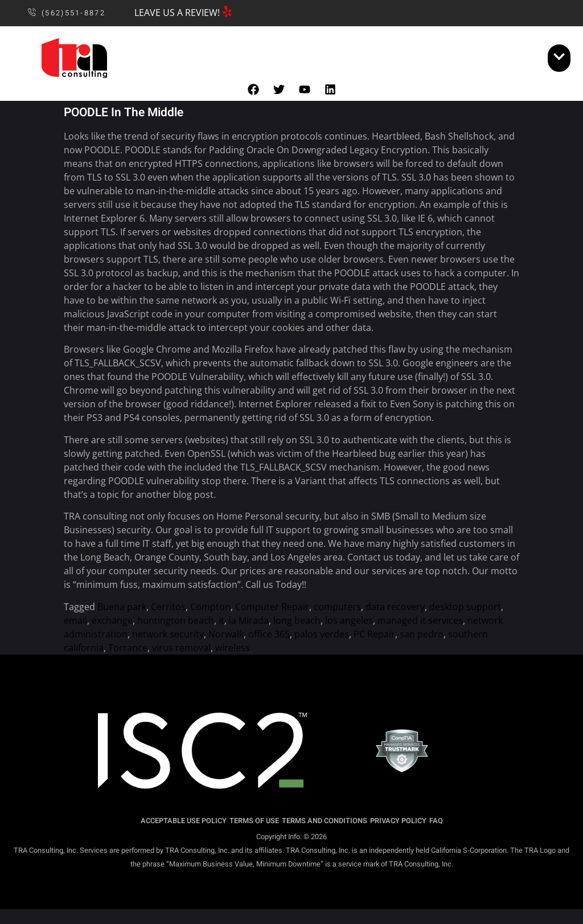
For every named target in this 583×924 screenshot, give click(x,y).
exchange (112, 620)
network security (168, 634)
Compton (210, 607)
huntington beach (176, 620)
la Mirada (249, 620)
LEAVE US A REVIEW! (177, 13)
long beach (297, 620)
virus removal (181, 648)
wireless (233, 648)
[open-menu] (559, 58)
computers (337, 607)
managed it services (420, 620)
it (221, 620)
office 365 (269, 634)
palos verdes (322, 634)
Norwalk (226, 634)
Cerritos (168, 607)
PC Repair (374, 634)
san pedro (422, 634)
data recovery (395, 607)
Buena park (122, 607)
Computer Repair (272, 607)
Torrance (128, 648)
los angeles (349, 620)
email (75, 620)
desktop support (465, 607)
